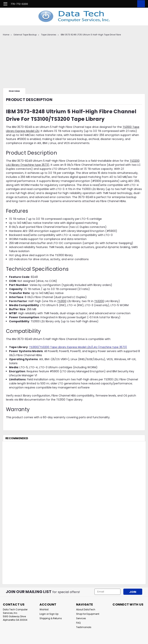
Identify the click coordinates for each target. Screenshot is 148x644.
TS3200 (99, 301)
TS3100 (62, 301)
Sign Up (54, 614)
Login (43, 614)
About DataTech (86, 609)
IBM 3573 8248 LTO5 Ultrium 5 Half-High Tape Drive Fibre (91, 35)
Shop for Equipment (88, 614)
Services (81, 618)
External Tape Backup (25, 35)
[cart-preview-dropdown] (140, 4)
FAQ (78, 623)
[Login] (131, 4)
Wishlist (44, 609)
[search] (123, 4)
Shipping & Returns (51, 618)
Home (6, 35)
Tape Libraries (49, 35)
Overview (14, 91)
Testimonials (84, 627)
